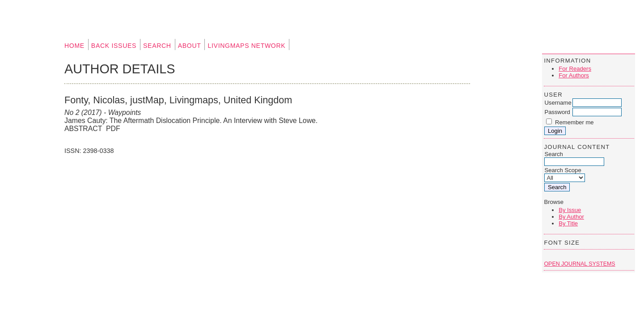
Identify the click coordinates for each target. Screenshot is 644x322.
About (190, 46)
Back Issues (114, 46)
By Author (571, 217)
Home (74, 46)
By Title (568, 223)
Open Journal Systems (579, 264)
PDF (113, 129)
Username (558, 103)
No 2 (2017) (83, 112)
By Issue (570, 210)
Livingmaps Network (246, 46)
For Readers (575, 69)
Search (157, 46)
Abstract (83, 129)
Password (557, 112)
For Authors (574, 75)
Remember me (574, 122)
